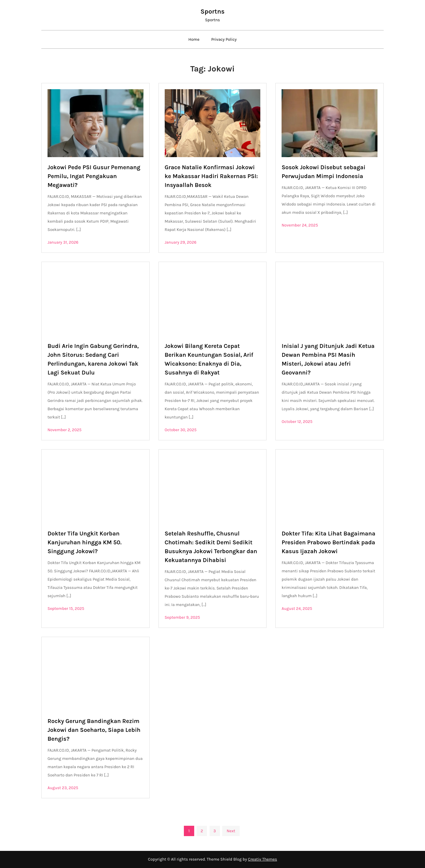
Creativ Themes (263, 859)
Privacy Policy (224, 39)
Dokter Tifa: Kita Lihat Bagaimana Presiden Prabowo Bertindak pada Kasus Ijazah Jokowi (328, 542)
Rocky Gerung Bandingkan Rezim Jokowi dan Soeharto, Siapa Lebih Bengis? (94, 730)
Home (194, 39)
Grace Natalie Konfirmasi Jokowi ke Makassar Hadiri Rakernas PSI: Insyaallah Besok (211, 176)
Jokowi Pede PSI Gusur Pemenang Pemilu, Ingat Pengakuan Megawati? (94, 176)
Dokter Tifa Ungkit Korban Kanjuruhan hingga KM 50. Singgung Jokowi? (85, 542)
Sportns (212, 12)
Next (231, 831)
